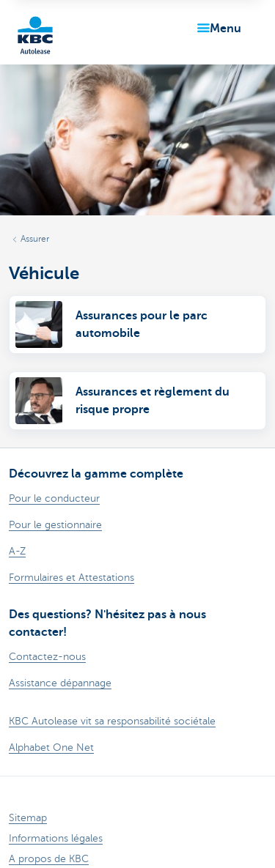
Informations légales (56, 838)
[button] (216, 29)
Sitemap (28, 818)
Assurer (35, 239)
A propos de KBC (49, 859)
